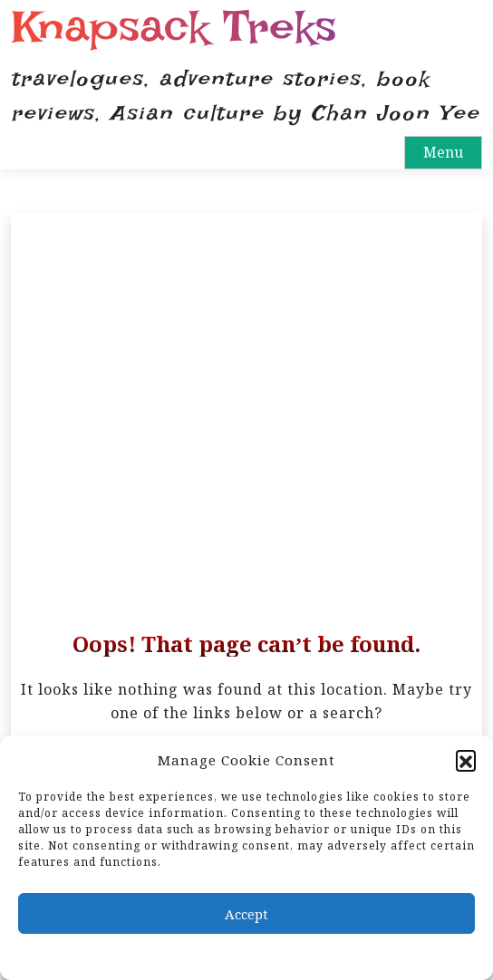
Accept (246, 914)
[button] (466, 760)
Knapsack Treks (174, 27)
